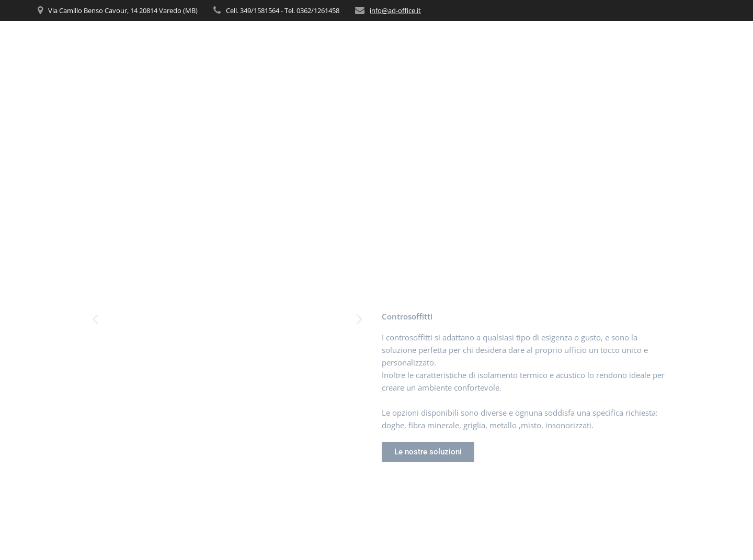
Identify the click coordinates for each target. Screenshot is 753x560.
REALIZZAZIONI (632, 42)
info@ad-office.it (395, 10)
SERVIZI (509, 42)
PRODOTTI (558, 42)
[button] (95, 319)
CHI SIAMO (459, 42)
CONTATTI (696, 42)
